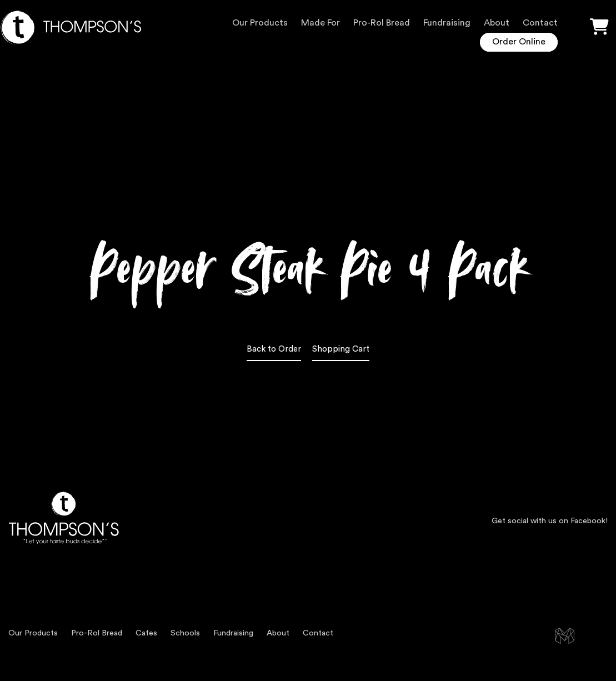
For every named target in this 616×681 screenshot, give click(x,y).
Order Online (519, 42)
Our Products (260, 23)
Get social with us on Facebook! (550, 521)
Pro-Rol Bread (382, 23)
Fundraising (447, 23)
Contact (540, 23)
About (497, 23)
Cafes (146, 633)
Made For (320, 23)
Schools (185, 633)
